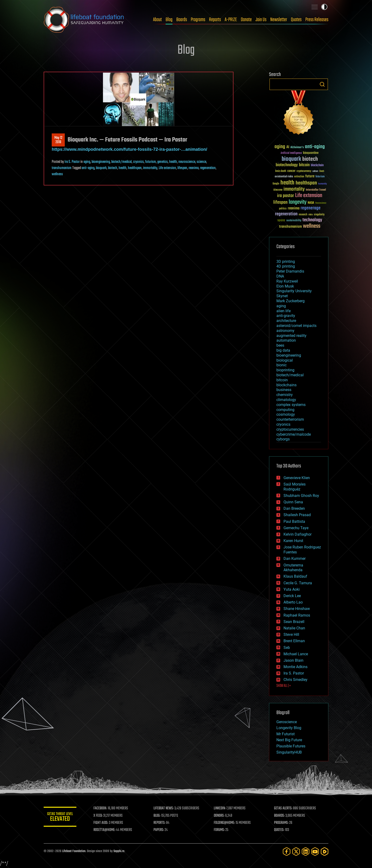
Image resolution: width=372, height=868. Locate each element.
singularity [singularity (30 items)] (319, 215)
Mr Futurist (286, 734)
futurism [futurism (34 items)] (320, 177)
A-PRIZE (231, 20)
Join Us (261, 20)
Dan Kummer (295, 559)
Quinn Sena (293, 502)
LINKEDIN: (220, 808)
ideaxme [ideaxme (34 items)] (278, 190)
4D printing (286, 266)
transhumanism (62, 168)
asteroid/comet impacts (296, 326)
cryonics (138, 162)
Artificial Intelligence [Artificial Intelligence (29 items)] (291, 153)
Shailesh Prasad (297, 515)
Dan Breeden (294, 508)
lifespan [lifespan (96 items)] (280, 202)
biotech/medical (121, 162)
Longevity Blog (289, 728)
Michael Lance (296, 654)
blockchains (286, 385)
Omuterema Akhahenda (293, 568)
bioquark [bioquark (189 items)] (291, 159)
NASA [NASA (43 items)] (311, 203)
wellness (57, 174)
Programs (198, 20)
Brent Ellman (294, 641)
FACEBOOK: (101, 808)
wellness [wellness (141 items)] (312, 226)
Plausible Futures (291, 746)
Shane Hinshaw (297, 609)
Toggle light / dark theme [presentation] (324, 7)
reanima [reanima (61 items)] (294, 208)
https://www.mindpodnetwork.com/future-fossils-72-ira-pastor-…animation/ (129, 149)
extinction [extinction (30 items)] (299, 177)
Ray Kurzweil (287, 281)
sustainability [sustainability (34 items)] (294, 221)
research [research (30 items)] (303, 215)
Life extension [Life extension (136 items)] (309, 196)
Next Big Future (289, 740)
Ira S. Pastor (72, 162)
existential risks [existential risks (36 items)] (284, 177)
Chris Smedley (295, 680)
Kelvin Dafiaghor (298, 534)
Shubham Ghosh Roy (301, 496)
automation (286, 340)
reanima (194, 168)
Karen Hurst (293, 541)
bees (280, 345)
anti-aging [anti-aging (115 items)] (315, 147)
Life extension (167, 168)
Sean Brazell (294, 622)
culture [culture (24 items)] (315, 171)
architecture (286, 321)
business (284, 390)
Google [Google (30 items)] (276, 184)
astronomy (285, 331)
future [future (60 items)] (310, 176)
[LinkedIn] (306, 851)
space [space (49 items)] (281, 220)
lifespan (182, 168)
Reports (215, 20)
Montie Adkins (295, 667)
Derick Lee (292, 596)
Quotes (296, 20)
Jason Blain (293, 660)
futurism (151, 162)
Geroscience (287, 722)
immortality (150, 168)
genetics (163, 162)
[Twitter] (296, 851)
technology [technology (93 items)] (312, 220)
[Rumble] (325, 851)
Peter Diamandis (290, 271)
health (173, 162)
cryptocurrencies (290, 429)
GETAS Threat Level (60, 818)
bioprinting (285, 370)
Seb (287, 648)
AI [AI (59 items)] (288, 147)
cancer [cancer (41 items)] (291, 171)
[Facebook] (287, 851)
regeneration (208, 168)
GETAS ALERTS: (283, 808)
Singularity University (294, 291)
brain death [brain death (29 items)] (281, 171)
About (157, 20)
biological (285, 360)
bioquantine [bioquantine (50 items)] (311, 153)
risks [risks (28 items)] (311, 215)
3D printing (286, 262)
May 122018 (58, 140)
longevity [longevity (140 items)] (298, 202)
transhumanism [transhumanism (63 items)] (290, 227)
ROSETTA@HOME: (105, 830)
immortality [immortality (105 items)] (294, 189)
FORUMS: (220, 830)
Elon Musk (285, 286)
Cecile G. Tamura (298, 583)
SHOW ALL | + (284, 686)
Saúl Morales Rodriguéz (295, 487)
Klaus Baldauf (295, 576)
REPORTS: (160, 823)
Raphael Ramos (297, 615)
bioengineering (101, 162)
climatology (286, 400)
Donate (246, 20)
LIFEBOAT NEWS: (164, 808)
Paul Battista (294, 521)
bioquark (101, 168)
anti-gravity (286, 316)
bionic (281, 365)
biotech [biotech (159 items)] (310, 159)
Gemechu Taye (296, 528)
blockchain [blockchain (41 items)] (317, 165)
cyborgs (283, 439)
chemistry (285, 395)
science (201, 162)
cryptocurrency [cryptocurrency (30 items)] (304, 171)
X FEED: (98, 816)
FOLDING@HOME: (225, 823)
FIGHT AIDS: (101, 823)
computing (285, 410)
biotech (113, 168)
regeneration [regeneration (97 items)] (286, 214)
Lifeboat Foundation (74, 851)
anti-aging (88, 168)
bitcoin (282, 380)
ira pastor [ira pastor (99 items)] (286, 196)
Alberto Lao (293, 602)
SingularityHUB (289, 752)
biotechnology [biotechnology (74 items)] (287, 165)
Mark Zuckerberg (291, 301)
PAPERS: (159, 830)
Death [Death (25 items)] (322, 171)
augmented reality (291, 336)
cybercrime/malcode (294, 434)
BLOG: (157, 816)
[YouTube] (315, 851)
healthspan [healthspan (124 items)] (306, 183)
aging (87, 162)
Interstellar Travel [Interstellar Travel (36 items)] (316, 190)
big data (283, 350)
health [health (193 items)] (287, 183)
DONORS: (220, 816)
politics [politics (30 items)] (283, 209)
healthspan (135, 168)
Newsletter (279, 20)
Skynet (282, 296)
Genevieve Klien (297, 478)
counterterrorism (290, 419)
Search (322, 84)
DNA (280, 276)
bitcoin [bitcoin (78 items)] (304, 165)
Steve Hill (291, 634)
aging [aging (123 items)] (280, 147)
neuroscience (187, 162)
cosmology (286, 414)
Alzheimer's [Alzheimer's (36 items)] (297, 148)
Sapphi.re (119, 851)
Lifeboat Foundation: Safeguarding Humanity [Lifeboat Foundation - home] (84, 20)
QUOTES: (279, 830)
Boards (182, 20)
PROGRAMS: (281, 823)
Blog (169, 20)
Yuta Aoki (292, 589)
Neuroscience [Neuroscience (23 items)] (321, 203)
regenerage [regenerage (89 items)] (311, 208)
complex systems (291, 405)
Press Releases (317, 20)
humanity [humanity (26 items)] (323, 184)
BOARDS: (280, 816)
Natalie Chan (294, 628)
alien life (284, 311)
